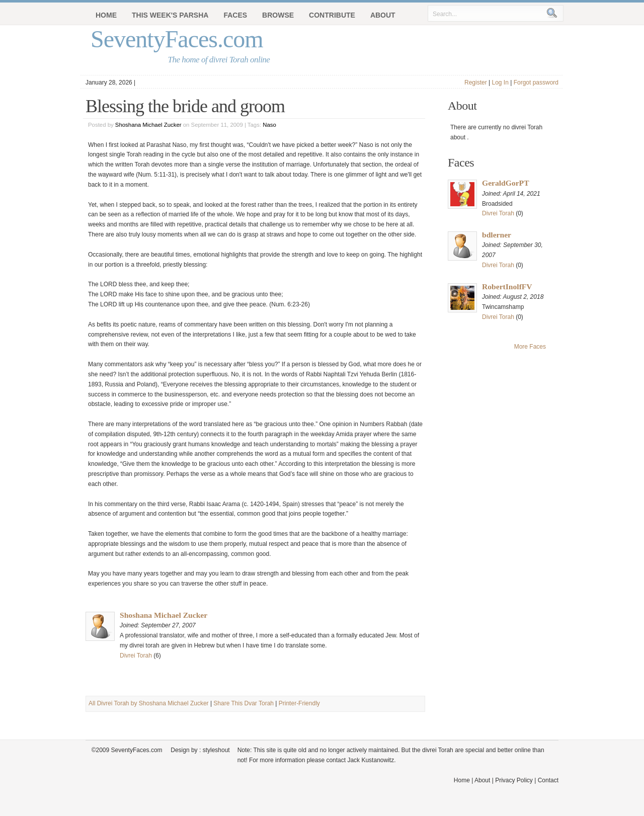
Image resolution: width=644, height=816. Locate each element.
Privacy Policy (514, 780)
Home (106, 15)
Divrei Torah (136, 656)
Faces (235, 15)
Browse (278, 15)
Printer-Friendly (299, 703)
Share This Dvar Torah (244, 703)
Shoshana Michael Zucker (148, 125)
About (383, 15)
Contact (548, 780)
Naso (269, 125)
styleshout (216, 750)
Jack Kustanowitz (371, 760)
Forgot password (536, 83)
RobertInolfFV (507, 287)
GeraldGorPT (506, 183)
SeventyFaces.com (177, 39)
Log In (500, 83)
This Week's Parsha (170, 15)
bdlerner (497, 235)
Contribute (332, 15)
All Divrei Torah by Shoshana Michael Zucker (149, 703)
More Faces (530, 347)
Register (476, 83)
